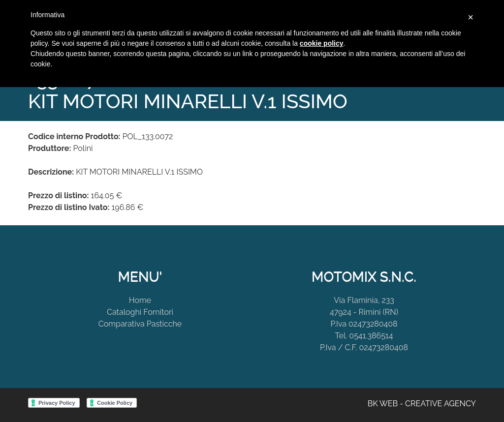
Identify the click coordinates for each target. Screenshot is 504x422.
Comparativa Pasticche (140, 324)
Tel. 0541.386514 (364, 336)
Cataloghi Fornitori (140, 312)
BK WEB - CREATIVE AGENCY (422, 404)
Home (140, 300)
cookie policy (322, 43)
